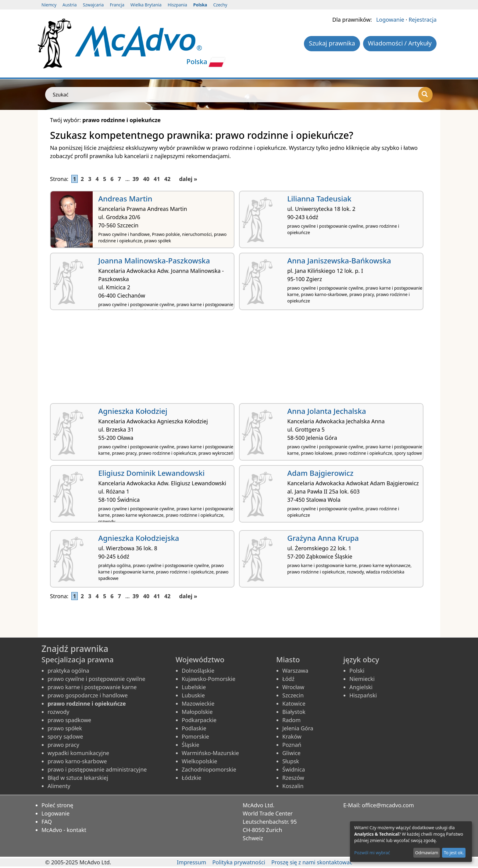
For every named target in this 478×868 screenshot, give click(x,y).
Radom (291, 720)
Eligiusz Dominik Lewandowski (151, 473)
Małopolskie (197, 712)
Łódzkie (191, 778)
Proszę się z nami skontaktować (312, 862)
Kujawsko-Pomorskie (209, 679)
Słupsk (291, 761)
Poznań (292, 745)
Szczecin (293, 695)
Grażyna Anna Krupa (323, 538)
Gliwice (291, 753)
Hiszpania (177, 5)
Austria (70, 5)
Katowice (294, 703)
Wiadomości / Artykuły (400, 43)
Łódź (288, 679)
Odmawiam (427, 853)
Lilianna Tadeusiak (319, 199)
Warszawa (295, 671)
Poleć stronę (57, 805)
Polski (357, 671)
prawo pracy (63, 745)
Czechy (220, 5)
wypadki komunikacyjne (78, 753)
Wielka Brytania (146, 5)
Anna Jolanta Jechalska (326, 411)
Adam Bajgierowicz (320, 473)
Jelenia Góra (298, 728)
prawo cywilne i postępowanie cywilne (96, 679)
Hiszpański (363, 695)
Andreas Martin (125, 199)
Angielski (361, 687)
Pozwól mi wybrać (372, 853)
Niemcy (49, 5)
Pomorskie (195, 736)
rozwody (59, 712)
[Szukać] (425, 95)
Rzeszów (293, 778)
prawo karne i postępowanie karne (92, 687)
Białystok (294, 712)
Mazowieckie (198, 703)
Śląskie (191, 745)
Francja (117, 5)
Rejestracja (423, 20)
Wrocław (293, 687)
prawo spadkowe (69, 720)
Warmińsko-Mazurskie (210, 753)
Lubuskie (193, 695)
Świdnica (294, 769)
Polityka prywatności (239, 862)
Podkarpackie (199, 720)
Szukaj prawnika (332, 43)
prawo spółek (65, 728)
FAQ (47, 822)
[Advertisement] (233, 359)
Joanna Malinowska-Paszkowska (154, 260)
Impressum (191, 862)
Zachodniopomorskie (209, 769)
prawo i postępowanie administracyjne (97, 769)
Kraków (292, 736)
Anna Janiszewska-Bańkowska (339, 260)
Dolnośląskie (198, 671)
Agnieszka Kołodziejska (139, 538)
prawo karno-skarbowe (77, 761)
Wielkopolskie (199, 761)
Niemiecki (362, 679)
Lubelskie (194, 687)
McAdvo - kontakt (64, 830)
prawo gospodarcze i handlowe (88, 695)
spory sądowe (65, 736)
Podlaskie (194, 728)
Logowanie (390, 20)
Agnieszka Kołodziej (133, 411)
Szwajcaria (93, 5)
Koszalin (293, 786)
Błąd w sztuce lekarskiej (78, 778)
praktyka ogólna (68, 671)
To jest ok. (454, 853)
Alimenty (59, 786)
